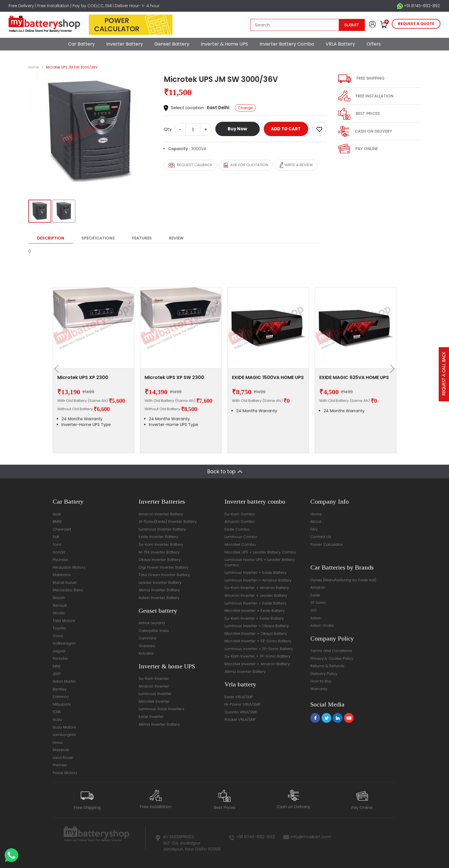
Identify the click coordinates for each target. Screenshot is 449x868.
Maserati (61, 750)
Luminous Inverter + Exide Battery (255, 573)
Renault (60, 605)
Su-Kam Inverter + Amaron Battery (257, 588)
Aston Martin (64, 681)
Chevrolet (62, 529)
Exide (315, 595)
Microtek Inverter (154, 701)
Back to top (221, 472)
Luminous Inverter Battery (162, 529)
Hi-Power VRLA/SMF (242, 704)
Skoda (59, 613)
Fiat (56, 537)
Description (51, 238)
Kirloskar (146, 653)
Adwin (316, 618)
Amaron (318, 587)
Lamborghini (64, 735)
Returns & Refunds (327, 666)
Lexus (58, 742)
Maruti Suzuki (65, 583)
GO (314, 610)
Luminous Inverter (155, 694)
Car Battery (81, 44)
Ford (57, 544)
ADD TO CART (286, 129)
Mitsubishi (62, 704)
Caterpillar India (154, 631)
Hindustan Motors (69, 567)
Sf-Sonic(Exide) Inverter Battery (168, 522)
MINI (56, 666)
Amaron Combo (240, 522)
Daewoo (61, 697)
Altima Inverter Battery (159, 590)
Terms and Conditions (331, 651)
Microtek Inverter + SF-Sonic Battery (258, 641)
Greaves (147, 646)
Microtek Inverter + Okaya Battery (256, 634)
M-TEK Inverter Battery (159, 552)
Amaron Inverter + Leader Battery (256, 595)
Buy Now (237, 129)
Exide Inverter (151, 717)
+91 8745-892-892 (419, 6)
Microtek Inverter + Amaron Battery (257, 664)
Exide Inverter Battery (158, 537)
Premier (60, 765)
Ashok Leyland (152, 623)
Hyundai (60, 560)
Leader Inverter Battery (160, 583)
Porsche (60, 658)
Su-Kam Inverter (154, 679)
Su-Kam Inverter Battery (161, 544)
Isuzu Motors (64, 727)
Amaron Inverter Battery (161, 514)
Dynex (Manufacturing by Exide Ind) (343, 580)
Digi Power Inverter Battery (164, 567)
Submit (352, 25)
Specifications (98, 238)
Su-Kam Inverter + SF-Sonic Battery (257, 656)
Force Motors (65, 773)
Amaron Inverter (154, 686)
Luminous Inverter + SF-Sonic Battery (259, 649)
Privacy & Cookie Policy (332, 658)
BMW (57, 522)
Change (245, 108)
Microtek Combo (240, 544)
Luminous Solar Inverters (162, 709)
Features (142, 238)
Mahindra (62, 575)
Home (34, 67)
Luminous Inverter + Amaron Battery (258, 580)
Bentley (60, 689)
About (316, 522)
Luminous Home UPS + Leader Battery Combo (260, 562)
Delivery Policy (324, 674)
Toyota (59, 628)
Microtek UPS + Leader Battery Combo (260, 552)
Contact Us (321, 537)
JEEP (57, 674)
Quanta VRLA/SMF (241, 712)
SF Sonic (318, 603)
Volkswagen (64, 643)
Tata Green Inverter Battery (164, 575)
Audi (57, 514)
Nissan (59, 598)
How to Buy (321, 681)
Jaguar (59, 651)
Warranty (319, 689)
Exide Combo (237, 529)
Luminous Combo (241, 537)
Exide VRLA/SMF (239, 697)
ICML (57, 712)
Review (176, 238)
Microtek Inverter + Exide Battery (255, 611)
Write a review (296, 165)
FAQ (314, 529)
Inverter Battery (125, 44)
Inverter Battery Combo (287, 44)
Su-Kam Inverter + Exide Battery (254, 618)
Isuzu (57, 719)
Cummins (147, 638)
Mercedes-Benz (68, 590)
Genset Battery (172, 44)
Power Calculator (327, 544)
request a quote (416, 24)
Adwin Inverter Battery (159, 598)
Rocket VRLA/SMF (240, 719)
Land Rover (63, 758)
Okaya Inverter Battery (159, 560)
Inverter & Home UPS (224, 44)
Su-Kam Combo (240, 514)
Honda (59, 552)
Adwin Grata (322, 626)
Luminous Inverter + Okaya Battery (257, 626)
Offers (374, 44)
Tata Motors (64, 621)
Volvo (58, 636)
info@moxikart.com (311, 837)
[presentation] (58, 369)
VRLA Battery (340, 44)
